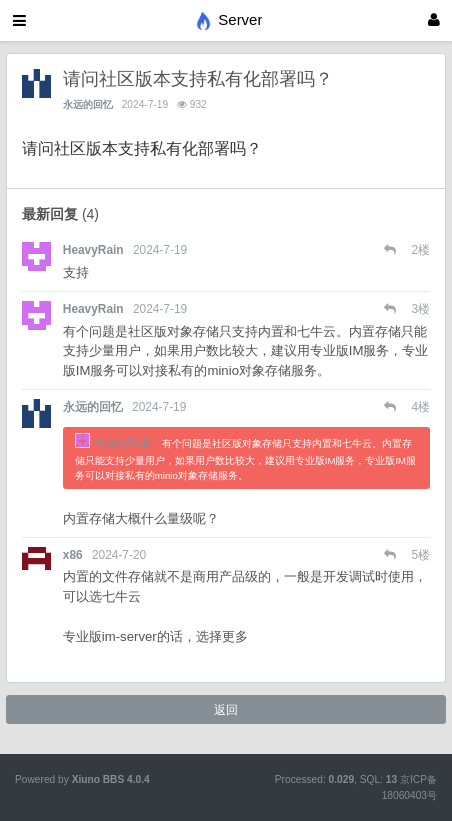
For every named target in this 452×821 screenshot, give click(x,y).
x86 (73, 555)
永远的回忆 (88, 104)
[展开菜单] (19, 20)
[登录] (434, 20)
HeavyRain (93, 250)
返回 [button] (226, 710)
